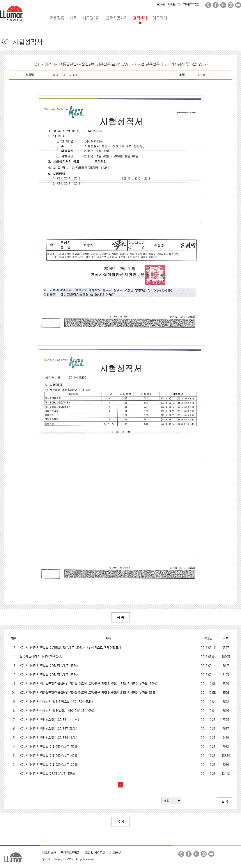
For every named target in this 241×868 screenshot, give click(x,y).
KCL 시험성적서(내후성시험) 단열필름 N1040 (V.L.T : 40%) (57, 710)
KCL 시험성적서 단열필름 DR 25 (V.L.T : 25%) (49, 674)
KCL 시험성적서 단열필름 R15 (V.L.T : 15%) (47, 773)
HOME (161, 4)
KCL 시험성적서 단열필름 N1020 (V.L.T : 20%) (49, 764)
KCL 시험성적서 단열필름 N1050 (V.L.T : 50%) (49, 746)
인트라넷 (115, 853)
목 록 (121, 617)
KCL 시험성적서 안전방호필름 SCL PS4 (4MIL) (49, 737)
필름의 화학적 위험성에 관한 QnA (41, 656)
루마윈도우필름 (191, 4)
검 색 (225, 801)
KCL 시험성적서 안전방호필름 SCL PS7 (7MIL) (49, 728)
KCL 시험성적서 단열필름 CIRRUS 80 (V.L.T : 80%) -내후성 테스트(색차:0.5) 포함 (70, 647)
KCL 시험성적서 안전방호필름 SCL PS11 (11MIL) (50, 719)
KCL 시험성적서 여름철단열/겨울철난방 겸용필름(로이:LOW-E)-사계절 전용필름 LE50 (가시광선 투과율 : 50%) (89, 683)
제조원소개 (174, 4)
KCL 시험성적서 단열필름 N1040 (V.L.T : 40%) (49, 755)
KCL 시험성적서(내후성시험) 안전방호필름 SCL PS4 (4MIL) (56, 701)
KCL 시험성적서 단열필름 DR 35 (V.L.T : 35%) (49, 665)
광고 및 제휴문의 (95, 853)
